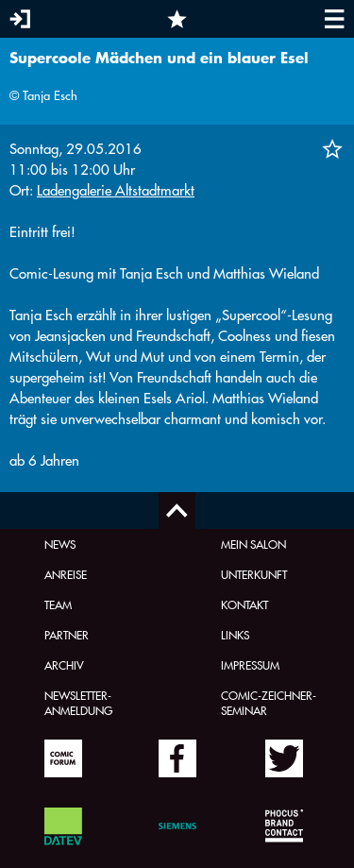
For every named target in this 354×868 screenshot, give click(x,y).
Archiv (64, 665)
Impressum (250, 665)
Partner (67, 635)
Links (235, 635)
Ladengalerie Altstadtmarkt (116, 190)
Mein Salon (253, 544)
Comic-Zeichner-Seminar (269, 703)
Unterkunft (254, 574)
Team (58, 604)
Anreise (66, 574)
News (60, 544)
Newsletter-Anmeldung (78, 703)
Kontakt (244, 604)
